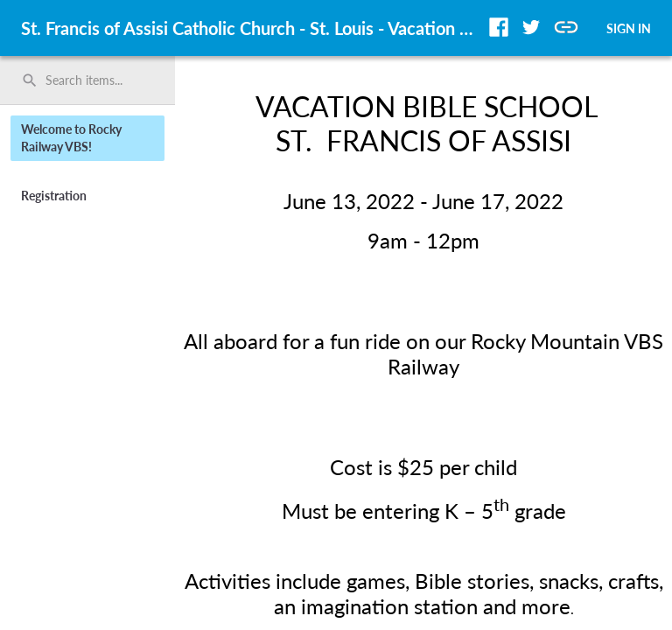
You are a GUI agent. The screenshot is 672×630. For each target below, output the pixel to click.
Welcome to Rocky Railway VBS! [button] (71, 138)
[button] (499, 27)
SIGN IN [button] (629, 28)
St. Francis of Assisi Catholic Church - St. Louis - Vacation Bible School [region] (252, 28)
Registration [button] (54, 196)
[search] (87, 80)
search (30, 80)
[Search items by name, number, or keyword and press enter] (94, 80)
